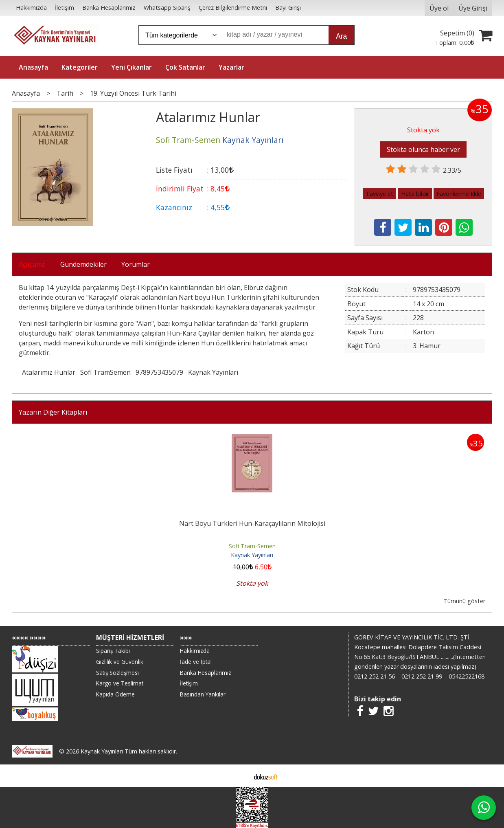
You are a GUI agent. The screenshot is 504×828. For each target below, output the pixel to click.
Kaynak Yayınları (213, 372)
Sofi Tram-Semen (252, 546)
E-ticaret (239, 776)
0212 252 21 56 (375, 676)
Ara (341, 36)
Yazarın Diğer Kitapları (53, 412)
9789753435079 (159, 372)
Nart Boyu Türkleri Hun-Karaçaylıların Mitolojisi (252, 523)
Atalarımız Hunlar (49, 372)
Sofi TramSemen (105, 372)
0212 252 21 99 (422, 676)
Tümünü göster (464, 601)
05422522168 (467, 676)
